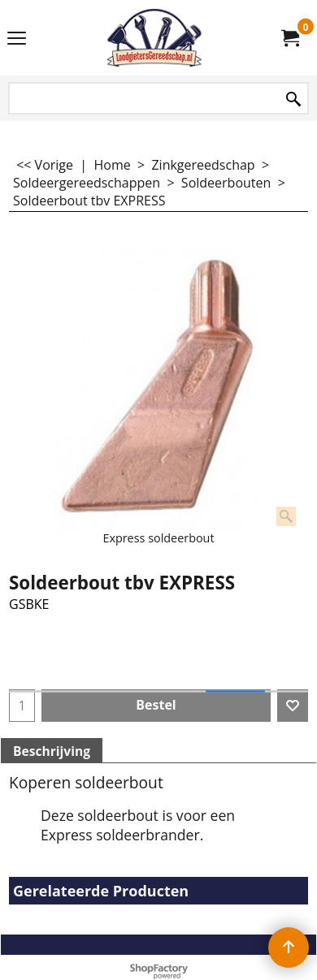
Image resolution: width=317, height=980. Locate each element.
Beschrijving (52, 751)
